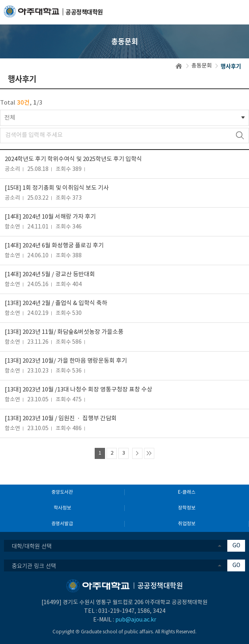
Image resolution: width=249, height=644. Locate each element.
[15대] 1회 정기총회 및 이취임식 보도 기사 (57, 188)
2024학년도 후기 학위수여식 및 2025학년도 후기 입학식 (73, 159)
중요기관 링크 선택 (34, 565)
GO (236, 546)
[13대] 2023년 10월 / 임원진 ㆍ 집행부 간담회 (61, 418)
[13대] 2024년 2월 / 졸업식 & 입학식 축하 (56, 303)
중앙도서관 (62, 492)
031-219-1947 (116, 611)
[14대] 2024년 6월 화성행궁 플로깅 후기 (54, 246)
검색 (240, 136)
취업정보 (187, 524)
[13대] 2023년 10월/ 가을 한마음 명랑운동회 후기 (66, 361)
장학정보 (187, 508)
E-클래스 (187, 492)
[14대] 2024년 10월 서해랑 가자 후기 (50, 217)
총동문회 (202, 66)
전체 (10, 118)
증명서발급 (62, 524)
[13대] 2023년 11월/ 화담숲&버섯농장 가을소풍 (64, 332)
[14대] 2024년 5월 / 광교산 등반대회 (50, 274)
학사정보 (62, 508)
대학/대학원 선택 (32, 546)
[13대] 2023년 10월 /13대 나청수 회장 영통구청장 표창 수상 (79, 390)
